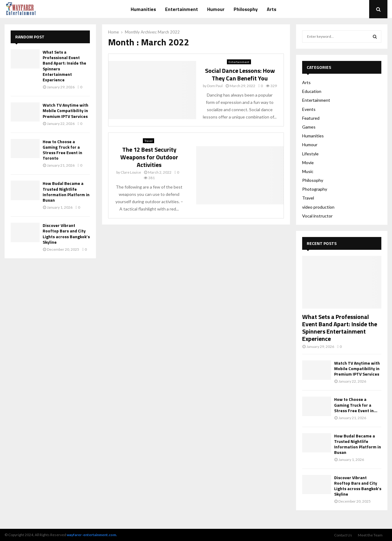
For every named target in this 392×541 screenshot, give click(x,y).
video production (318, 207)
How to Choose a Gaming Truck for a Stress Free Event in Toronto (62, 150)
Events (309, 109)
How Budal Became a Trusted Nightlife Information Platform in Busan (66, 192)
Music (308, 171)
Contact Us (343, 535)
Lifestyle (310, 154)
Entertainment (182, 9)
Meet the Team (370, 535)
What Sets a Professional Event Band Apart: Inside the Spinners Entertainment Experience (64, 66)
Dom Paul (215, 86)
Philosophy (246, 9)
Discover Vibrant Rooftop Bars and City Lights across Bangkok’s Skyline (66, 234)
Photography (315, 189)
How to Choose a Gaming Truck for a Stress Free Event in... (356, 405)
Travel (148, 141)
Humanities (143, 9)
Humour (216, 9)
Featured (311, 118)
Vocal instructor (317, 216)
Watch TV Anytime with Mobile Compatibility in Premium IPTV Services (65, 110)
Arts (272, 9)
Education (312, 91)
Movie (308, 163)
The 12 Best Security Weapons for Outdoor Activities (149, 157)
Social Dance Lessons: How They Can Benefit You (240, 74)
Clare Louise (131, 172)
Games (309, 127)
